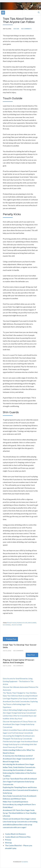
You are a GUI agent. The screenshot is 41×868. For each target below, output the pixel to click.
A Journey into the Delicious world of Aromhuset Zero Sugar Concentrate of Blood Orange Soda (19, 759)
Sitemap (8, 843)
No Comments (26, 29)
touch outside (17, 625)
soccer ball (7, 625)
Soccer (16, 29)
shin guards (32, 623)
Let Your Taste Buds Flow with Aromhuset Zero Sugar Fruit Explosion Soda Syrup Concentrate (20, 781)
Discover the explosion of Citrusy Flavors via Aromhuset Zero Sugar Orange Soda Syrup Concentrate (19, 724)
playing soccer (22, 623)
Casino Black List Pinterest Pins (18, 837)
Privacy (8, 840)
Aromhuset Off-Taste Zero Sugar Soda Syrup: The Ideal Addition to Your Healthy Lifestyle (20, 813)
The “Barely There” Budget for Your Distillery (20, 693)
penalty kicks (12, 623)
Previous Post (10, 639)
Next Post (32, 655)
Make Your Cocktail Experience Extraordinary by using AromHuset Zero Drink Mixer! (19, 804)
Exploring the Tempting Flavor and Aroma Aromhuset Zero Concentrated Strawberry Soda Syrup (20, 790)
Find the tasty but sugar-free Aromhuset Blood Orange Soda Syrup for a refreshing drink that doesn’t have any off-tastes (20, 744)
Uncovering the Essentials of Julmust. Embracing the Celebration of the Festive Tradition (19, 773)
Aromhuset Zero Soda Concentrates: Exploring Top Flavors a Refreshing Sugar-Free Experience (20, 704)
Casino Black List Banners (15, 834)
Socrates (25, 862)
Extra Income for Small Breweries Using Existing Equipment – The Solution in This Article (18, 681)
